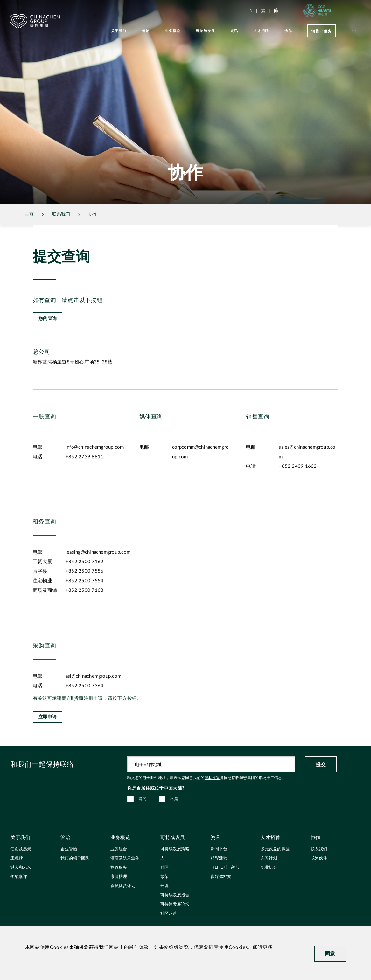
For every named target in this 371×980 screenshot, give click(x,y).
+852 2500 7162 (84, 584)
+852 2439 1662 (298, 488)
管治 (146, 31)
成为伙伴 (319, 858)
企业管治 (69, 849)
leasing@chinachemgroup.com (98, 574)
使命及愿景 (21, 849)
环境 (164, 886)
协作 (288, 31)
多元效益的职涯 (275, 849)
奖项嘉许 (19, 877)
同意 (330, 953)
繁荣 (164, 877)
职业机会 (269, 868)
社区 (164, 868)
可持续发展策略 (175, 849)
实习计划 (269, 858)
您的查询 (48, 318)
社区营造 (169, 914)
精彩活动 (219, 858)
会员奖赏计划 (123, 886)
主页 (29, 214)
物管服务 (119, 868)
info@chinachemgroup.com (95, 469)
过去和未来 (21, 868)
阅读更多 (263, 947)
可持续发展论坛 (175, 904)
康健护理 (119, 877)
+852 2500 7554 (84, 603)
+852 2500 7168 (84, 612)
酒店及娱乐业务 (125, 858)
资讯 (234, 31)
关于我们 (119, 31)
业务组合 (119, 849)
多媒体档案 (221, 877)
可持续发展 (205, 31)
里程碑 (17, 858)
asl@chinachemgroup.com (93, 698)
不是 (174, 799)
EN (249, 10)
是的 (143, 799)
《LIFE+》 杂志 (225, 868)
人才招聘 (261, 31)
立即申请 (48, 739)
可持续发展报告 (175, 895)
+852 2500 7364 (84, 708)
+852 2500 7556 (84, 593)
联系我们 (319, 849)
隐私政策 (212, 778)
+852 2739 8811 (84, 479)
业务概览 (173, 31)
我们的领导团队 (75, 858)
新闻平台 (219, 849)
